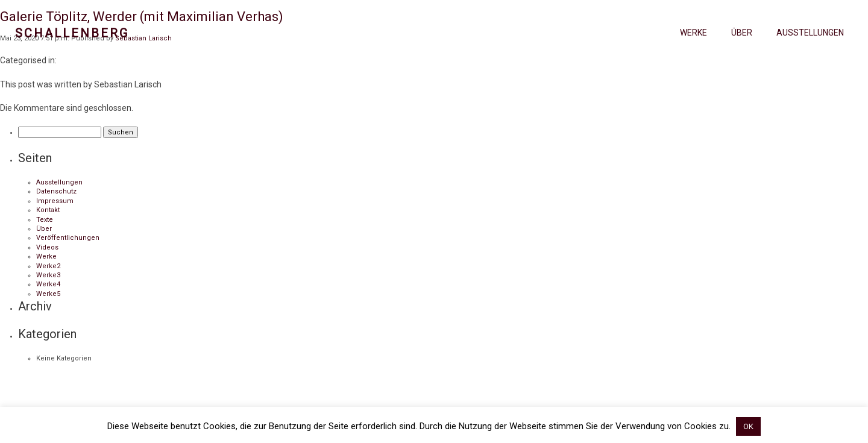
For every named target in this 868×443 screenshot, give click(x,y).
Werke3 (48, 275)
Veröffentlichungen (68, 238)
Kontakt (48, 210)
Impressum (55, 201)
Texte (45, 220)
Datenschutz (56, 191)
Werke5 (48, 294)
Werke (693, 33)
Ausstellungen (810, 33)
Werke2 (48, 266)
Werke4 (48, 284)
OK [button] (748, 426)
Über (742, 33)
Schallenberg (72, 33)
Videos (47, 247)
